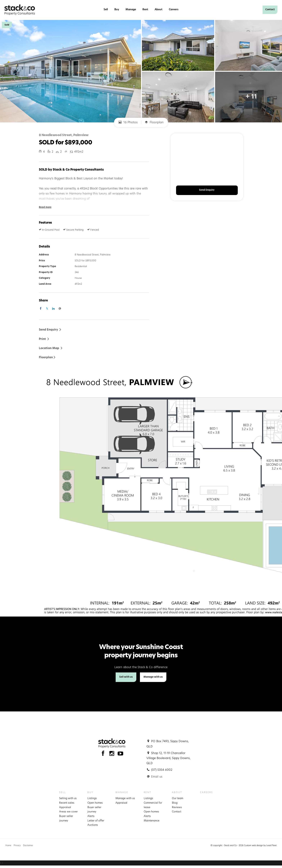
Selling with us (68, 799)
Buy (117, 10)
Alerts (91, 816)
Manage (131, 10)
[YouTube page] (120, 754)
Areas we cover (68, 812)
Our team (178, 799)
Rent (145, 10)
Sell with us (126, 677)
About (159, 10)
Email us (157, 777)
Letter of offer (96, 821)
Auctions (93, 825)
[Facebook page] (104, 754)
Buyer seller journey (66, 819)
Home (8, 846)
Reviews (177, 808)
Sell (106, 10)
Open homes (95, 803)
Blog (175, 803)
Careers (174, 10)
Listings (92, 799)
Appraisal (65, 808)
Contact (270, 10)
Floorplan (154, 122)
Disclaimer (28, 846)
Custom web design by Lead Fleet (260, 846)
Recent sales (67, 803)
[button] (44, 339)
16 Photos (128, 122)
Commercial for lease (153, 805)
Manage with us (153, 677)
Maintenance (152, 821)
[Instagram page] (113, 754)
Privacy (17, 846)
